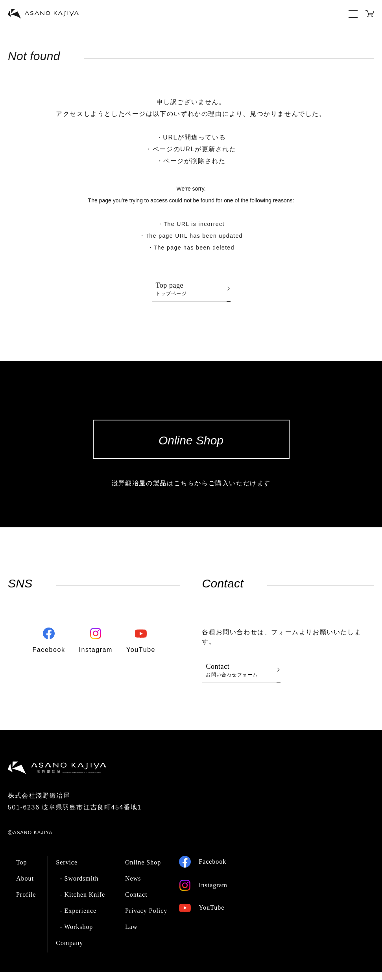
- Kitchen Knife (82, 902)
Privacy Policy (146, 919)
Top (22, 870)
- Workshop (76, 935)
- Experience (78, 919)
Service (67, 870)
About (25, 886)
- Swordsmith (79, 886)
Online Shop (143, 870)
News (133, 886)
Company (69, 951)
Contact (136, 902)
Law (131, 935)
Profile (26, 902)
